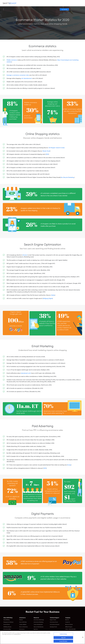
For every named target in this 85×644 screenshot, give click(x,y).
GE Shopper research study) (57, 148)
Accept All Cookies (63, 641)
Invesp (69, 465)
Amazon (25, 255)
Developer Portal (53, 627)
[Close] (83, 637)
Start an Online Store (23, 627)
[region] (42, 637)
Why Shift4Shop (7, 620)
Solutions (26, 3)
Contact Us (68, 622)
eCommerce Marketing (38, 622)
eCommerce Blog (7, 629)
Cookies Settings (63, 634)
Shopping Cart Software (8, 622)
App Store (36, 629)
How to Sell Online (23, 622)
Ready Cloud (46, 151)
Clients (32, 3)
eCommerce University (55, 624)
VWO (47, 154)
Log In (69, 4)
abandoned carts (26, 373)
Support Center (53, 620)
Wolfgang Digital (48, 298)
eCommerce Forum (54, 622)
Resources (43, 3)
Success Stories (7, 624)
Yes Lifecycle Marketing (67, 177)
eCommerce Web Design (39, 620)
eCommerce (22, 629)
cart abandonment (26, 78)
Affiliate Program (69, 627)
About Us (67, 620)
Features (20, 3)
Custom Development (38, 624)
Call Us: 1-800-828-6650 (70, 629)
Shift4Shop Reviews (7, 627)
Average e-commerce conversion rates (18, 75)
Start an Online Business (39, 627)
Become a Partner (69, 624)
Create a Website (23, 624)
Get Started (78, 4)
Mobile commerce (12, 60)
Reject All (63, 638)
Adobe (53, 295)
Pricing (37, 3)
